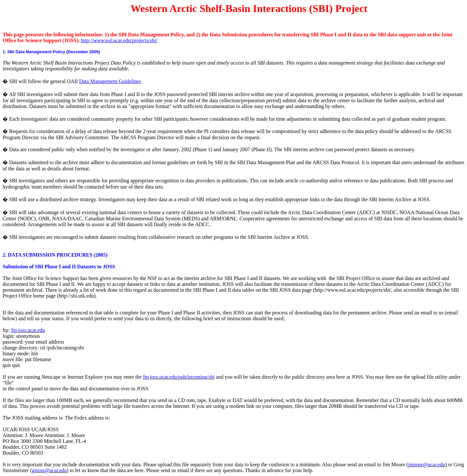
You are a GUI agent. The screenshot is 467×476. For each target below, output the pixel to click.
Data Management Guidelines (110, 81)
